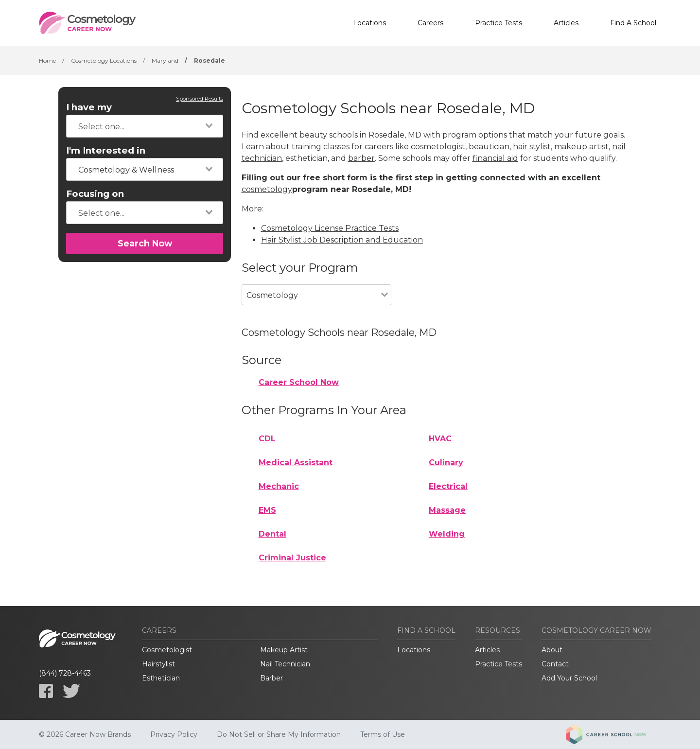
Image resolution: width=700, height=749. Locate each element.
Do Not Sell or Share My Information (279, 734)
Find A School (633, 23)
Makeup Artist (284, 650)
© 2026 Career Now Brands (85, 734)
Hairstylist (158, 664)
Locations (369, 23)
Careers (430, 23)
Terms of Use (383, 734)
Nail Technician (285, 664)
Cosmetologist (167, 650)
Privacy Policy (174, 734)
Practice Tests (499, 23)
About (552, 650)
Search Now (145, 243)
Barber (271, 678)
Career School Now (299, 382)
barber (361, 158)
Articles (566, 23)
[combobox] (145, 126)
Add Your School (569, 678)
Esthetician (161, 678)
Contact (555, 664)
